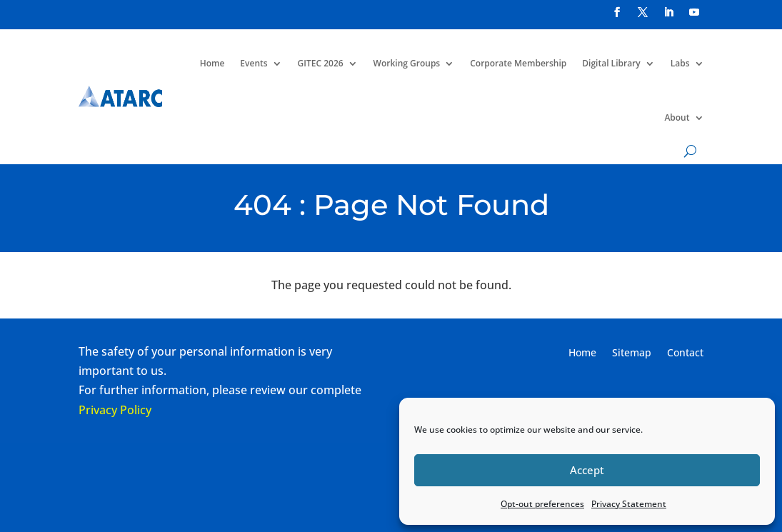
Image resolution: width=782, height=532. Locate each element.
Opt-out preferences (542, 504)
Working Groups (407, 63)
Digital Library (611, 63)
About (677, 117)
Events (254, 63)
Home (212, 63)
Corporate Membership (518, 63)
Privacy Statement (629, 504)
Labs (680, 63)
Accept (587, 470)
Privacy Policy (115, 410)
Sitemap (632, 353)
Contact (685, 353)
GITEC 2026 (321, 63)
